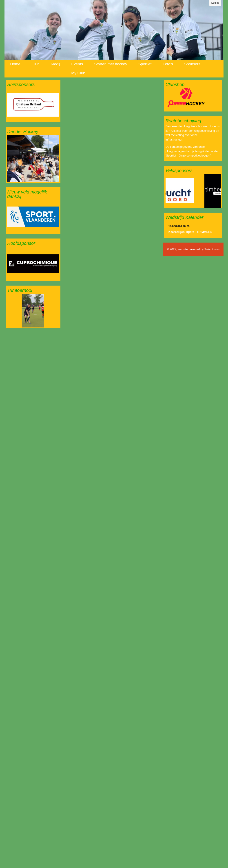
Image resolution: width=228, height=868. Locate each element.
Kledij (55, 64)
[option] (33, 105)
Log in (215, 3)
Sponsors (192, 64)
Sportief (145, 64)
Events (77, 64)
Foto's (168, 64)
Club (36, 64)
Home (15, 64)
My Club (78, 73)
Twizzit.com (212, 249)
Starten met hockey (111, 64)
